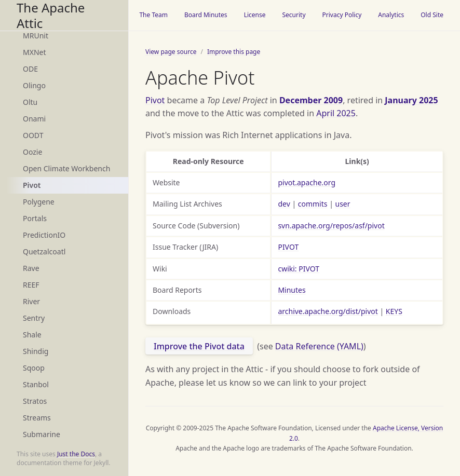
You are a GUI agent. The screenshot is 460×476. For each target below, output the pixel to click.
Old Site (432, 15)
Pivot (32, 185)
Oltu (30, 102)
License (255, 15)
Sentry (34, 318)
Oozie (32, 152)
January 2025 (411, 100)
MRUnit (36, 36)
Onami (34, 119)
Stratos (35, 401)
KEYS (394, 311)
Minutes (292, 290)
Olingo (34, 85)
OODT (33, 135)
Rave (31, 268)
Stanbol (36, 384)
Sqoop (34, 368)
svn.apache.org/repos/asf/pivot (331, 226)
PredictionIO (44, 235)
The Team (153, 15)
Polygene (39, 202)
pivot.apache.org (307, 182)
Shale (32, 335)
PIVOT (288, 247)
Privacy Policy (342, 15)
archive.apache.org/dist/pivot (328, 311)
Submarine (42, 434)
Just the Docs (76, 454)
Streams (37, 418)
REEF (31, 285)
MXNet (35, 52)
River (31, 301)
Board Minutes (206, 15)
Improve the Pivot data (199, 346)
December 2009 (311, 100)
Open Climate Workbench (66, 168)
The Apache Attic (51, 15)
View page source (171, 52)
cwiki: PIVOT (299, 269)
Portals (35, 218)
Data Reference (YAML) (319, 346)
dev (284, 204)
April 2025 (336, 113)
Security (294, 15)
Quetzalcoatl (44, 251)
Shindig (36, 351)
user (343, 204)
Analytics (391, 15)
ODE (30, 69)
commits (313, 204)
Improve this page (234, 52)
